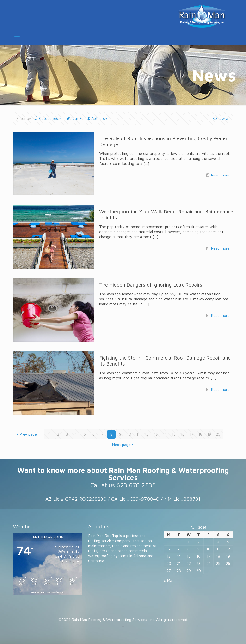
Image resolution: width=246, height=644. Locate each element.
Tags (74, 118)
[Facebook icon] (123, 627)
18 (200, 434)
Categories (48, 118)
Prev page (26, 434)
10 (129, 434)
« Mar (169, 580)
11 (138, 434)
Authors (98, 118)
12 (147, 434)
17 (191, 434)
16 (183, 434)
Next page (123, 445)
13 (156, 434)
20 (218, 434)
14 (165, 434)
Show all (221, 118)
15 (174, 434)
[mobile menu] (17, 38)
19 (209, 434)
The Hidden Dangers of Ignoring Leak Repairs (151, 285)
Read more (220, 175)
